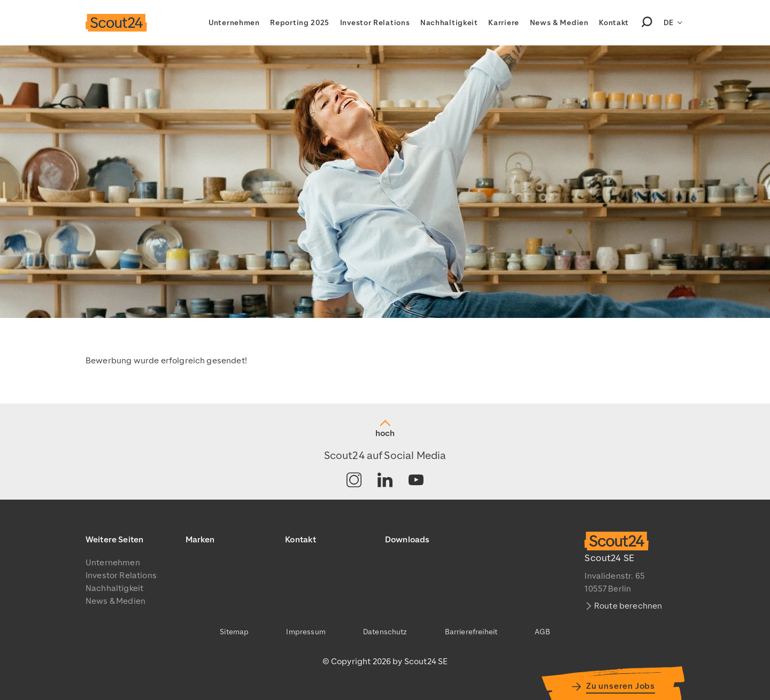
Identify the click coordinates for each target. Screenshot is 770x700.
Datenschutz (385, 632)
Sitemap (234, 632)
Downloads (407, 540)
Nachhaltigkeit (449, 23)
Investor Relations (375, 23)
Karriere (504, 23)
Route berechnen (628, 606)
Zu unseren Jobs (621, 686)
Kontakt (614, 23)
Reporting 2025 (300, 23)
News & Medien (559, 23)
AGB (542, 632)
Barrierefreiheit (471, 632)
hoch (385, 433)
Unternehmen (234, 23)
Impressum (306, 632)
